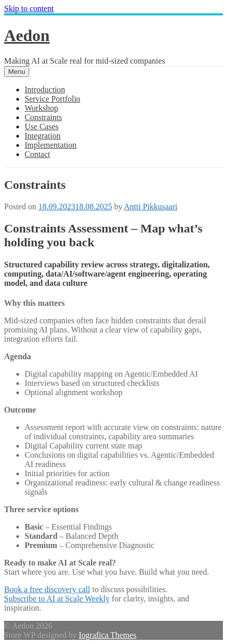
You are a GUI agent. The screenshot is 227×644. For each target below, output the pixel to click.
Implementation (50, 145)
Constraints (43, 117)
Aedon (27, 35)
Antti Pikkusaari (151, 207)
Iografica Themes (108, 635)
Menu (17, 72)
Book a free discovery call (47, 589)
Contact (37, 154)
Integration (43, 136)
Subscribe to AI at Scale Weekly (57, 599)
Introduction (45, 90)
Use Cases (42, 126)
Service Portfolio (53, 99)
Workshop (41, 108)
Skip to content (29, 8)
